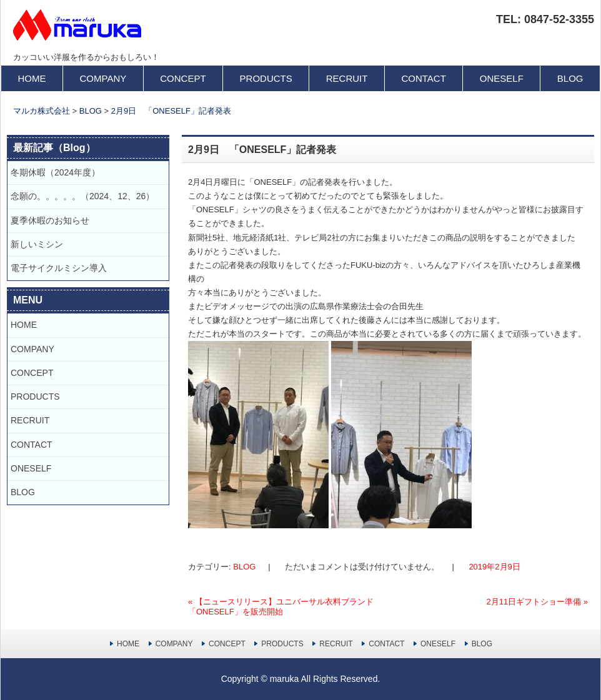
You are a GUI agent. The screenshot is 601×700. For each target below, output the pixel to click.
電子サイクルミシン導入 (59, 268)
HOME (32, 78)
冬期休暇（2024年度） (55, 172)
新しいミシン (37, 244)
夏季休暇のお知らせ (54, 220)
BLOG (570, 78)
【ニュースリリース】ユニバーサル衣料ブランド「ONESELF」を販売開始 (281, 607)
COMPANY (103, 78)
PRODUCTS (266, 78)
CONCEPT (183, 78)
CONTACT (423, 78)
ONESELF (502, 78)
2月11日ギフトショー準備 (537, 602)
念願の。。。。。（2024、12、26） (82, 196)
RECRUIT (347, 78)
